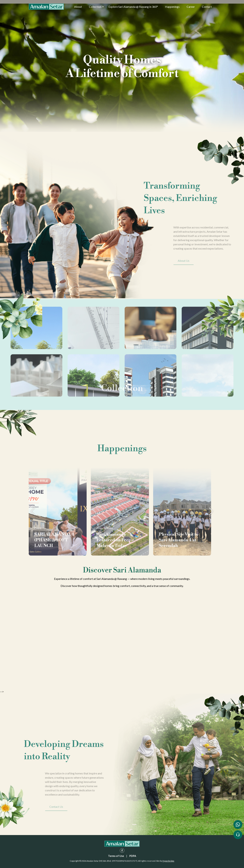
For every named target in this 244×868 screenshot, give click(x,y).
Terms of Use (116, 856)
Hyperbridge (168, 861)
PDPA (133, 856)
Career (191, 7)
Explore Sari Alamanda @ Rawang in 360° (133, 7)
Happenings (172, 7)
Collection (95, 7)
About (78, 7)
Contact (207, 7)
